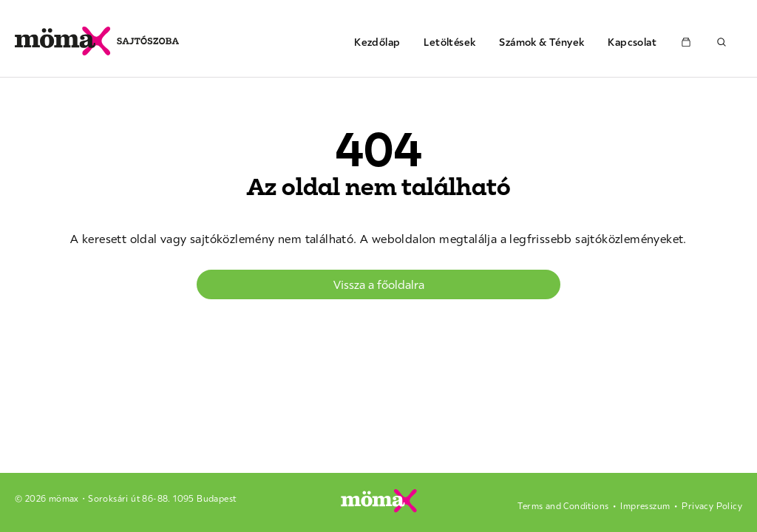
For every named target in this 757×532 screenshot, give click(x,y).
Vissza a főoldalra (379, 284)
